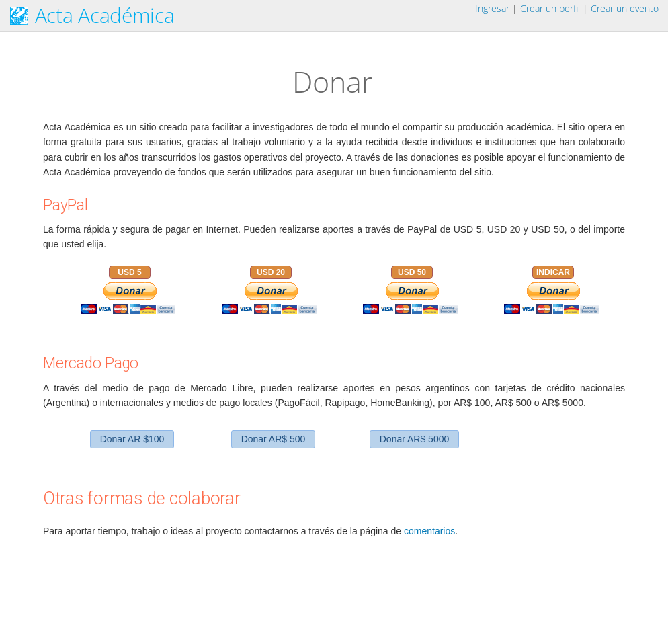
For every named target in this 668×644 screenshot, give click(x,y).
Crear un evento (625, 8)
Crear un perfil (550, 8)
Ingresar (492, 8)
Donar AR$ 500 (274, 439)
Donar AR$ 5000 (415, 439)
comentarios (429, 531)
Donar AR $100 (132, 439)
